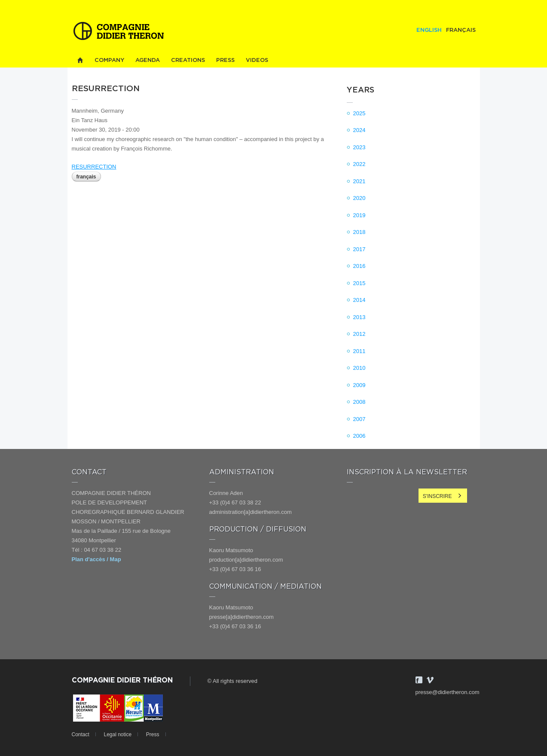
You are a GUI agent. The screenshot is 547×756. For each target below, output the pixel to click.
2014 (359, 300)
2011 (359, 351)
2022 (359, 164)
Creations (188, 60)
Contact (81, 734)
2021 (359, 181)
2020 (359, 198)
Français (461, 30)
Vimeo (430, 680)
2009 (359, 385)
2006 (359, 436)
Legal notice (118, 734)
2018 (359, 232)
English (429, 30)
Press (225, 60)
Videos (257, 60)
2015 (359, 283)
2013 (359, 317)
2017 (359, 249)
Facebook (419, 680)
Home (80, 60)
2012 (359, 334)
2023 (359, 147)
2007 (359, 419)
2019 (359, 215)
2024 (359, 130)
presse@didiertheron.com (448, 692)
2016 (359, 266)
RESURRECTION (94, 167)
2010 (359, 368)
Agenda (148, 60)
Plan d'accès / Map (96, 559)
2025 (359, 113)
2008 (359, 402)
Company (109, 60)
